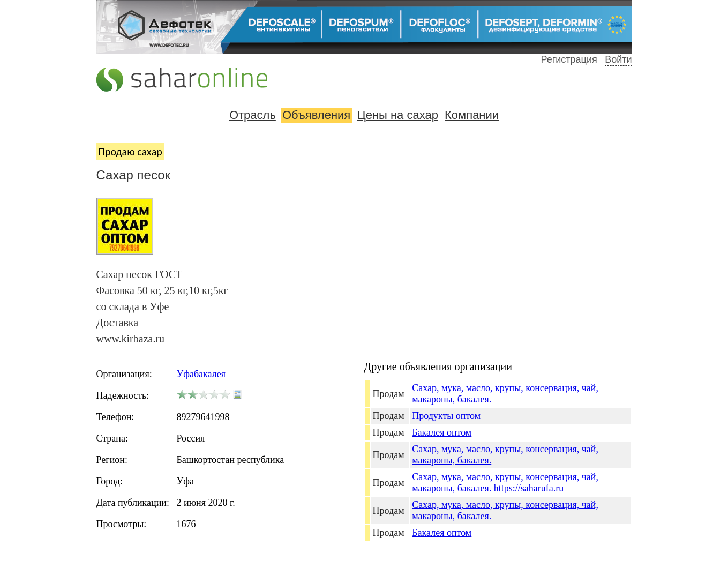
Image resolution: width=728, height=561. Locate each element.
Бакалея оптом (442, 432)
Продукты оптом (446, 416)
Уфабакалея (201, 374)
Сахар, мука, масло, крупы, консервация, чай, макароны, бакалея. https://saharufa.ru (505, 483)
